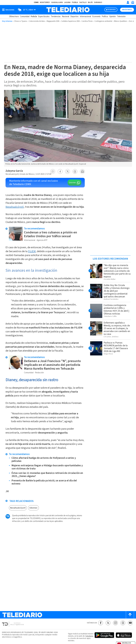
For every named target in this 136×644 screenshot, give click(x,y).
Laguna (67, 2)
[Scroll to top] (130, 615)
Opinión (113, 17)
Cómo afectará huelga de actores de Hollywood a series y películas (44, 460)
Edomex (33, 508)
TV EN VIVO (112, 10)
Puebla (75, 2)
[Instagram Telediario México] (115, 623)
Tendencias (56, 17)
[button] (53, 171)
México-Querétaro (121, 21)
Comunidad (25, 17)
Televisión (121, 17)
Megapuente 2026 (53, 21)
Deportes (74, 17)
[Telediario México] (68, 10)
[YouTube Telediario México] (130, 623)
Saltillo (83, 2)
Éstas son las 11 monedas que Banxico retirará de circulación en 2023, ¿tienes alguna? (47, 475)
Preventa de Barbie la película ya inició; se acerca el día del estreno (44, 482)
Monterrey (45, 2)
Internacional (85, 17)
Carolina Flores (87, 21)
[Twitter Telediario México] (108, 623)
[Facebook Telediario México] (101, 623)
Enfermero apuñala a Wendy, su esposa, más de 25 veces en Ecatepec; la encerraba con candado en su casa (117, 328)
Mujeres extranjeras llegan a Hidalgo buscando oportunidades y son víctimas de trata (47, 467)
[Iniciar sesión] (128, 2)
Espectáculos (44, 17)
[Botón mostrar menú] (9, 10)
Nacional (66, 17)
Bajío (90, 2)
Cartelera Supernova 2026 (70, 21)
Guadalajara (57, 2)
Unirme (72, 183)
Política (105, 17)
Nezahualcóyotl (15, 207)
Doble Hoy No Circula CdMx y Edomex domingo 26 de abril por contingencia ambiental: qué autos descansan (117, 291)
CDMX (36, 2)
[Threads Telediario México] (123, 623)
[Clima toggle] (26, 10)
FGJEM (32, 251)
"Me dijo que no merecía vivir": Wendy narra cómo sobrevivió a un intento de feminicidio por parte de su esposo (117, 271)
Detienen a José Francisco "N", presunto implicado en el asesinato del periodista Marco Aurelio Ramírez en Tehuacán (52, 365)
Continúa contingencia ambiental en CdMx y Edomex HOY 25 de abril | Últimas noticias (116, 309)
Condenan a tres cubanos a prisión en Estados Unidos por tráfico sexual (51, 234)
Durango (98, 2)
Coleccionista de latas (37, 21)
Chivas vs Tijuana (20, 21)
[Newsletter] (133, 3)
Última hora (14, 17)
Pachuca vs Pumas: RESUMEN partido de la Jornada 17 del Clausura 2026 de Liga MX (116, 347)
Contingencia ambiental (103, 21)
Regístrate (127, 10)
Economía (96, 17)
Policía (34, 17)
